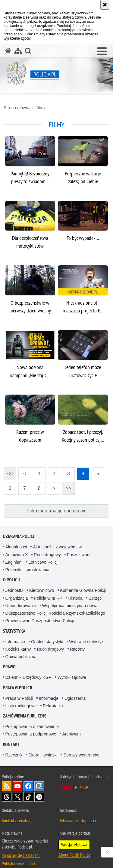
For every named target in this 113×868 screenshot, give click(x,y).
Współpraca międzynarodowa (70, 606)
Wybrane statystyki (87, 642)
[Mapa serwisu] (18, 51)
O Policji (11, 580)
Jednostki (14, 590)
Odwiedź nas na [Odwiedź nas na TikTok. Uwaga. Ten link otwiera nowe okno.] (28, 797)
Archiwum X (17, 555)
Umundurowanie (21, 606)
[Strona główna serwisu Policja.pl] (8, 51)
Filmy (40, 108)
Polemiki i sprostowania (27, 570)
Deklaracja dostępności (77, 820)
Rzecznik (14, 755)
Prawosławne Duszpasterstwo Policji (40, 621)
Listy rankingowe (21, 706)
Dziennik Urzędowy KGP (28, 677)
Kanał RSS (7, 786)
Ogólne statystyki (47, 642)
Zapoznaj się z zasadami (21, 855)
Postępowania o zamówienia (32, 726)
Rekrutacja (53, 706)
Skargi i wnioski (43, 755)
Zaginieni (14, 562)
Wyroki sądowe (72, 677)
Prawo (9, 667)
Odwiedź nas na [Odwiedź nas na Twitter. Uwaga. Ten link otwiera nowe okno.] (17, 797)
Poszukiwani (79, 555)
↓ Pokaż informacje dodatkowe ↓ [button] (57, 511)
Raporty (77, 649)
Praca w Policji (18, 688)
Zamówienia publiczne (25, 716)
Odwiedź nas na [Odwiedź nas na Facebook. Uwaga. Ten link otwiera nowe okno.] (28, 786)
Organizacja (17, 598)
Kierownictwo (42, 590)
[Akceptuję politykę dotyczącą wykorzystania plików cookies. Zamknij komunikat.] (105, 5)
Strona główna (17, 108)
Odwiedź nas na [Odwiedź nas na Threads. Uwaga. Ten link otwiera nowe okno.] (7, 797)
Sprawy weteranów (81, 755)
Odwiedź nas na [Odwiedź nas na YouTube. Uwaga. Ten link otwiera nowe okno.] (17, 786)
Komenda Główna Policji (83, 590)
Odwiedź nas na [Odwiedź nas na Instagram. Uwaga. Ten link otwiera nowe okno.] (39, 786)
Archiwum (72, 734)
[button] (102, 52)
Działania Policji (19, 536)
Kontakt (11, 744)
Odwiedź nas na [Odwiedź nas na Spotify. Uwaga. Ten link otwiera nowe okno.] (39, 797)
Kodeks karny (18, 649)
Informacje (15, 642)
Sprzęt (95, 598)
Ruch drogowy (47, 555)
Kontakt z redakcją (17, 820)
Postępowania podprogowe (31, 734)
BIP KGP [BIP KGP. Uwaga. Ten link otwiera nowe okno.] (82, 787)
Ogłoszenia (75, 698)
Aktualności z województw (57, 547)
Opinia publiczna (21, 657)
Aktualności (16, 547)
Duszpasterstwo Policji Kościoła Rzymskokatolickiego (55, 613)
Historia (75, 598)
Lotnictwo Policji (43, 562)
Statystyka (14, 631)
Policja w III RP (48, 598)
